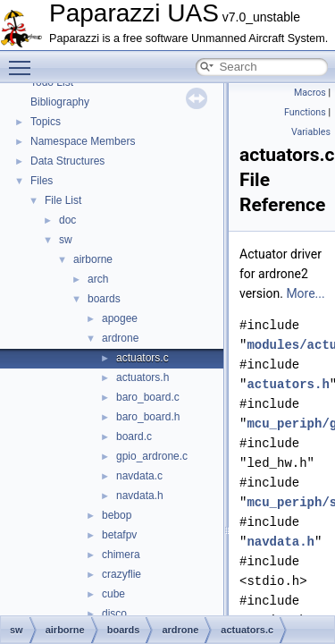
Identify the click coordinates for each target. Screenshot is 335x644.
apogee (120, 318)
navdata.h (140, 496)
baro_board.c (148, 397)
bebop (117, 515)
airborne (93, 259)
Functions (305, 112)
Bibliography (60, 102)
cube (113, 594)
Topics (46, 122)
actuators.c (142, 358)
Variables (311, 132)
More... (305, 293)
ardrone (120, 338)
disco (114, 614)
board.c (134, 436)
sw (66, 240)
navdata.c (139, 476)
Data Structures (67, 161)
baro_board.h (148, 417)
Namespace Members (83, 141)
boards (104, 299)
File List (63, 200)
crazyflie (121, 574)
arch (98, 279)
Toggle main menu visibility (24, 60)
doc (67, 220)
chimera (121, 555)
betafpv (119, 535)
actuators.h (142, 377)
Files (42, 181)
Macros (310, 93)
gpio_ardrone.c (152, 456)
